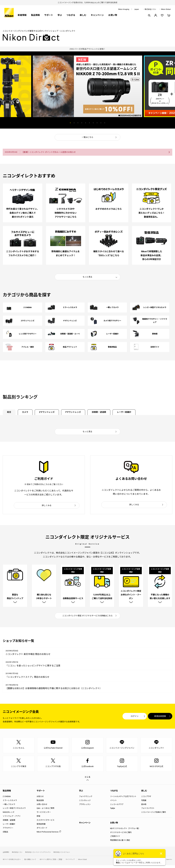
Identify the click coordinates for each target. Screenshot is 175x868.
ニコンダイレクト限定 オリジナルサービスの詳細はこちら (88, 618)
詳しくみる (47, 506)
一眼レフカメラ (9, 807)
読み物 (144, 807)
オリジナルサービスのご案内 (121, 835)
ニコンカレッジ (85, 803)
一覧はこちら (87, 137)
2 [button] (74, 123)
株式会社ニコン (150, 9)
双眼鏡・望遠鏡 (109, 413)
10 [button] (105, 123)
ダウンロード (42, 831)
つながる (71, 15)
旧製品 (5, 835)
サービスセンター (44, 815)
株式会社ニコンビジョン (62, 855)
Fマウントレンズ (81, 413)
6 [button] (89, 123)
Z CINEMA (7, 799)
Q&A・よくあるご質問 (45, 811)
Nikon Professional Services (48, 835)
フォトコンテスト (148, 811)
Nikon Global (166, 9)
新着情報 (22, 15)
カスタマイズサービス (46, 823)
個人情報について (30, 862)
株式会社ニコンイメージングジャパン (38, 855)
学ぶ (60, 15)
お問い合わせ (42, 807)
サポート (49, 15)
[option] (87, 49)
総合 (10, 413)
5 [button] (86, 123)
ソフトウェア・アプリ (12, 819)
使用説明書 (41, 827)
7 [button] (93, 123)
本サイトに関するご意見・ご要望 (51, 862)
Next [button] (120, 123)
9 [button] (101, 123)
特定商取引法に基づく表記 (120, 843)
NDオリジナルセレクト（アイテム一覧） (125, 831)
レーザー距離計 (136, 413)
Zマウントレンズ (52, 413)
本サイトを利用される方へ (12, 862)
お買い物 (113, 15)
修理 (38, 819)
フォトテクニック (86, 799)
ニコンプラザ (146, 799)
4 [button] (82, 123)
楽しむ (83, 15)
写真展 (144, 803)
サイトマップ (70, 862)
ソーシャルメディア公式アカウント (123, 799)
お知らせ (40, 799)
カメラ (28, 413)
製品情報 (35, 15)
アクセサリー (8, 831)
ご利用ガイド (115, 839)
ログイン (122, 719)
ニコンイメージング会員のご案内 (154, 815)
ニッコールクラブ (117, 807)
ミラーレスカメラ (10, 803)
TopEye (112, 811)
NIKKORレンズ (9, 815)
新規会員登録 (156, 719)
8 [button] (97, 123)
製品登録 (40, 803)
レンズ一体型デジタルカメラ (14, 811)
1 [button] (70, 123)
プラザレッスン (85, 807)
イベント (113, 803)
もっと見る (87, 277)
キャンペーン (97, 15)
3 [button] (78, 123)
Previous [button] (55, 123)
